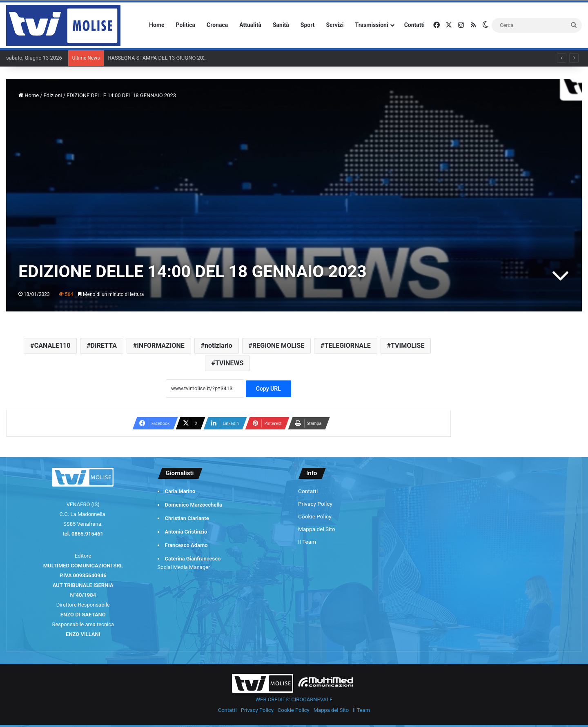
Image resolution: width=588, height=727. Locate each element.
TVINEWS (229, 363)
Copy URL (268, 389)
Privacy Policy (315, 504)
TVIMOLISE (408, 346)
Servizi (335, 25)
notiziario (218, 346)
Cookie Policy (315, 516)
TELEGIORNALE (348, 346)
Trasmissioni (372, 25)
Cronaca (217, 25)
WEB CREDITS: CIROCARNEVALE (294, 699)
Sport (308, 25)
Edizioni (53, 95)
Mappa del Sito (317, 529)
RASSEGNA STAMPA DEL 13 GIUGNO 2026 (158, 58)
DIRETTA (104, 346)
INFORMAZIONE (161, 346)
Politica (186, 25)
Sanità (281, 25)
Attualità (250, 25)
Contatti (414, 25)
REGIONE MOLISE (278, 346)
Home (157, 25)
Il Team (307, 542)
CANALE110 (52, 346)
